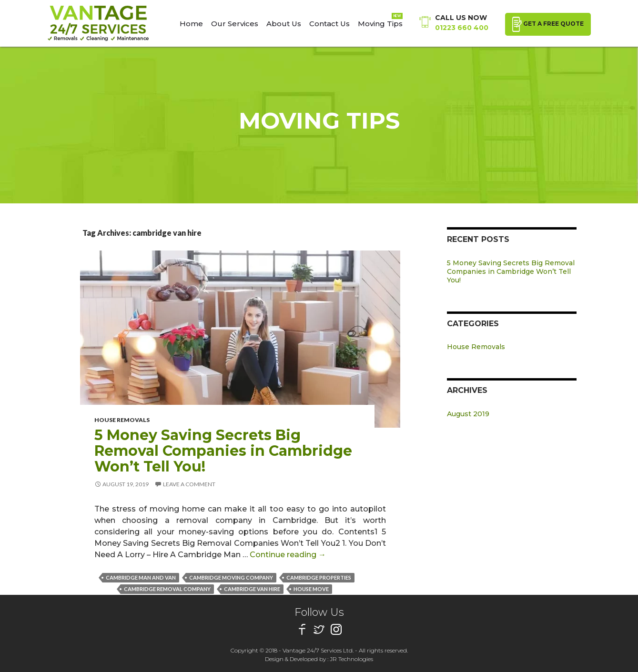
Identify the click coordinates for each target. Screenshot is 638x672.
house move (311, 589)
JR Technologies (351, 659)
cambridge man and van (141, 577)
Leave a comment (189, 484)
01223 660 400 (462, 28)
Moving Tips (380, 24)
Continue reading (288, 555)
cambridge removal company (167, 589)
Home (191, 24)
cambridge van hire (252, 589)
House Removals (122, 420)
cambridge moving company (231, 577)
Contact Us (329, 24)
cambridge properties (319, 577)
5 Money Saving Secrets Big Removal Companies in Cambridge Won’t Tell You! (223, 451)
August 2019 (468, 414)
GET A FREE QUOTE (548, 24)
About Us (284, 24)
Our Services (235, 24)
